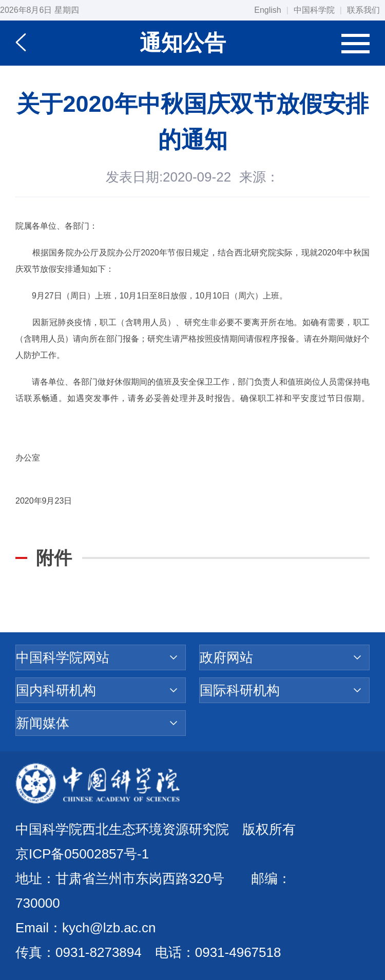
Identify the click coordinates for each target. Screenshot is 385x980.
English (267, 10)
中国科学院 (314, 10)
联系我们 (363, 10)
